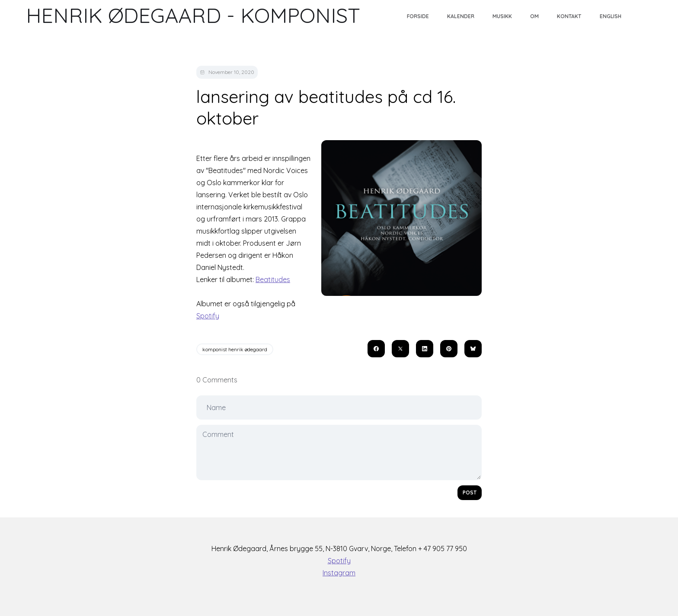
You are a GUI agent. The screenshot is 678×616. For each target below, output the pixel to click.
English (611, 16)
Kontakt (569, 16)
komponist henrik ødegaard (235, 349)
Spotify (208, 316)
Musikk (502, 16)
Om (534, 16)
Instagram (339, 573)
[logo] (193, 16)
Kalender (461, 16)
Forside (418, 16)
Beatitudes (273, 279)
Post (470, 492)
